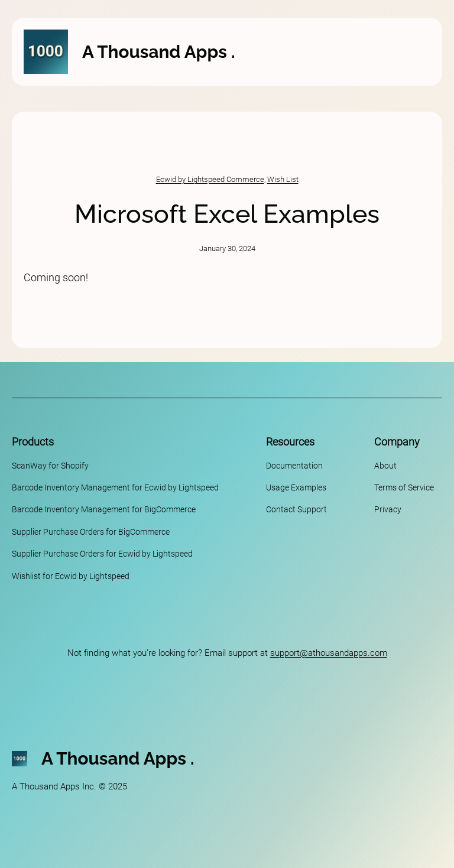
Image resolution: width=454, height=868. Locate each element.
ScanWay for (35, 466)
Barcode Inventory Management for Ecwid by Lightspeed (115, 487)
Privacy (388, 509)
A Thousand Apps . (159, 52)
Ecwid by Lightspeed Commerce (210, 179)
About (385, 466)
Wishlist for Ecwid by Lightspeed (71, 576)
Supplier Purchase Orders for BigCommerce (91, 532)
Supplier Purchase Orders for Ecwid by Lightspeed (102, 554)
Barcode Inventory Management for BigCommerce (104, 509)
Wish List (283, 179)
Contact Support (296, 509)
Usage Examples (296, 487)
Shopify (75, 466)
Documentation (294, 466)
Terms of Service (404, 487)
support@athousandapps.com (329, 653)
